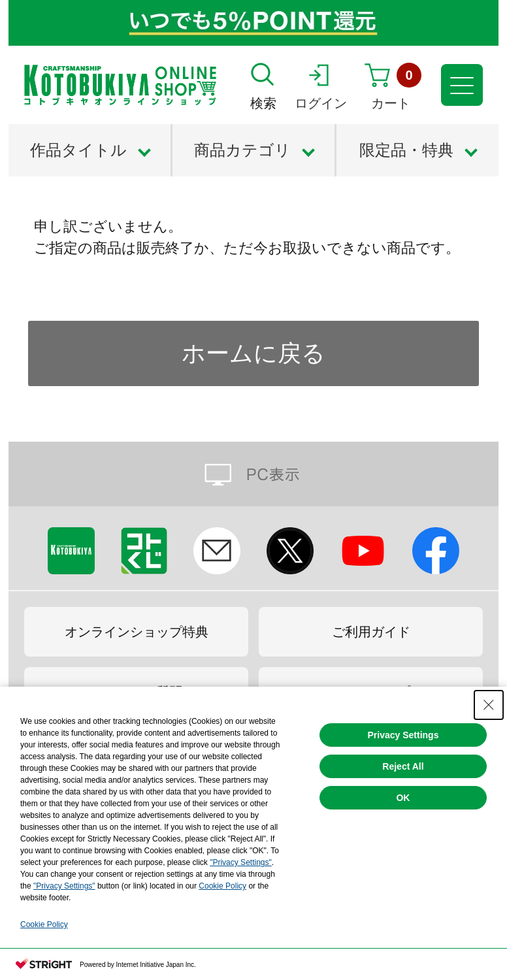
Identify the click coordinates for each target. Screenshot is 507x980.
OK (403, 798)
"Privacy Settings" (241, 862)
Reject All (403, 766)
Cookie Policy (222, 886)
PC (253, 474)
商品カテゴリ (242, 150)
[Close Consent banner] (489, 705)
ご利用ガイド (371, 632)
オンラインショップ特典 (137, 632)
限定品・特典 (406, 150)
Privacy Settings (403, 735)
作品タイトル (78, 150)
